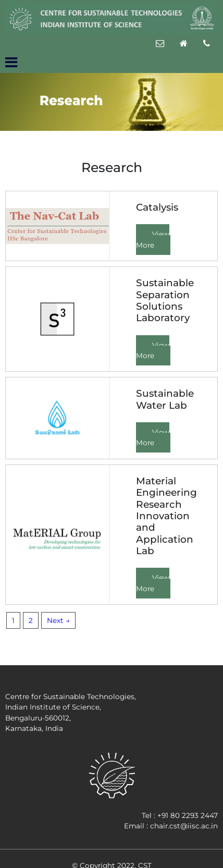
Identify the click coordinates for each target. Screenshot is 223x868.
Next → (58, 620)
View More (153, 239)
